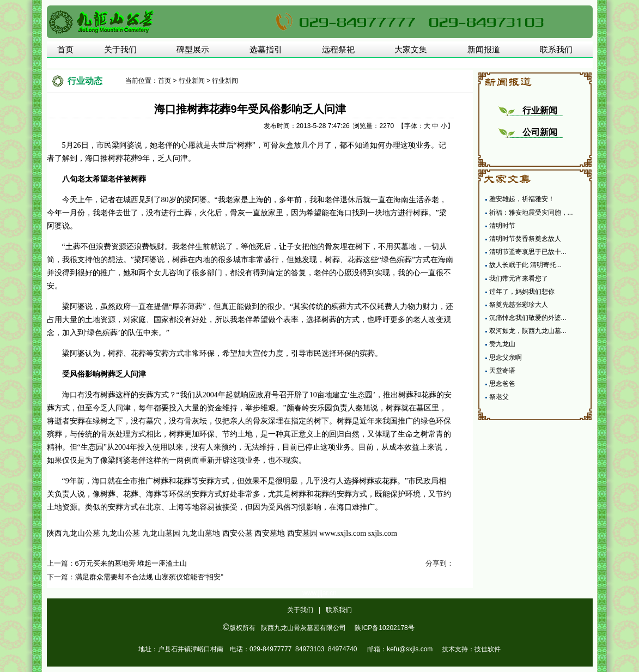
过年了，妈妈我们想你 (522, 292)
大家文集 (411, 50)
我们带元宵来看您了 (519, 279)
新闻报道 (484, 50)
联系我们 (556, 50)
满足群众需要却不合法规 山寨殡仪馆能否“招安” (149, 577)
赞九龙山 (502, 344)
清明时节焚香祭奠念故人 (525, 239)
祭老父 (499, 397)
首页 (65, 50)
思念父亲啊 (506, 358)
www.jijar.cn (320, 593)
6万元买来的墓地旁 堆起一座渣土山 (131, 563)
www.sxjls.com (343, 533)
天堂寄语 (502, 371)
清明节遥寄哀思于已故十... (528, 252)
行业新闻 (192, 81)
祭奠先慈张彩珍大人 (519, 305)
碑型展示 (193, 50)
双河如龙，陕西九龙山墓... (528, 331)
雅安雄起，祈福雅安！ (522, 199)
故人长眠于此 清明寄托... (525, 265)
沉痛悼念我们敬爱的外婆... (528, 318)
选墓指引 (266, 50)
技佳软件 (488, 649)
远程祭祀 (338, 50)
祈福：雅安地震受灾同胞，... (531, 213)
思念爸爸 (502, 384)
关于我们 (120, 50)
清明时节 (502, 226)
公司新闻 (540, 132)
